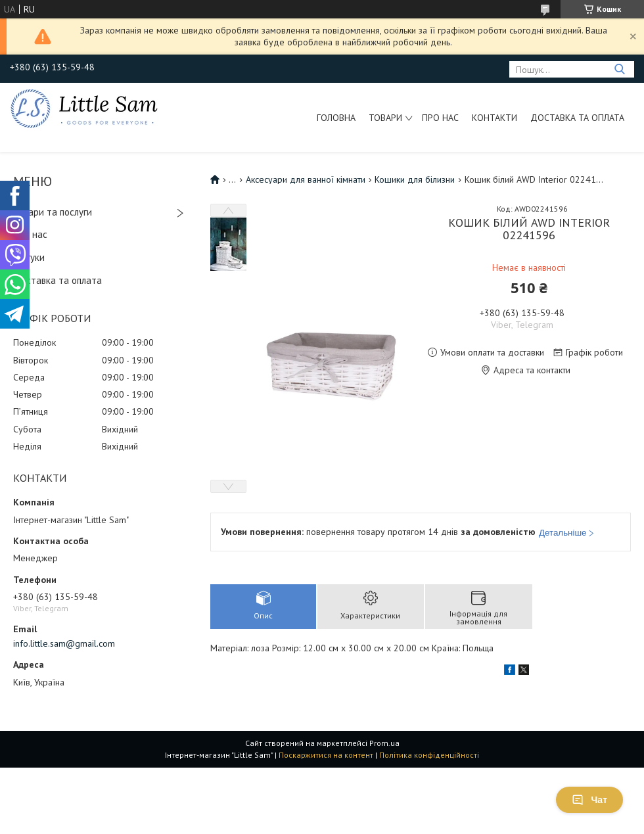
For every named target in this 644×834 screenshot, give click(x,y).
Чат (589, 800)
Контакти (494, 118)
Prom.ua (384, 743)
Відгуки (29, 257)
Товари (385, 118)
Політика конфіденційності (429, 755)
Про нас (440, 118)
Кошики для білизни (415, 179)
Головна (336, 118)
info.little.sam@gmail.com (64, 643)
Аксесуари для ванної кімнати (306, 179)
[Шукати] (619, 69)
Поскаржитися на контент (326, 755)
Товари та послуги (53, 212)
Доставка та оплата (577, 118)
